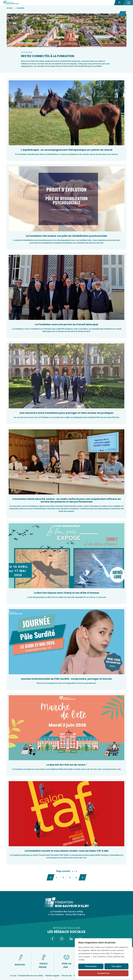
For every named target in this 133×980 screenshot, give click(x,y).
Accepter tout (103, 973)
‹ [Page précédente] (50, 877)
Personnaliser (91, 966)
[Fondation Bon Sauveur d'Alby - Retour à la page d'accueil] (11, 3)
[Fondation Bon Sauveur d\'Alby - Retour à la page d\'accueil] (66, 906)
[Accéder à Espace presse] (44, 961)
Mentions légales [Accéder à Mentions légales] (52, 976)
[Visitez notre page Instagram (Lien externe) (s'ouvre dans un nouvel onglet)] (62, 939)
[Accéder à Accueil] (9, 8)
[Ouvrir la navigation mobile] (129, 3)
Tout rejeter (116, 966)
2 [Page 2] (63, 877)
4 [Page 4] (76, 877)
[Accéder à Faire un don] (66, 961)
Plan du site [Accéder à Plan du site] (67, 976)
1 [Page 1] (57, 877)
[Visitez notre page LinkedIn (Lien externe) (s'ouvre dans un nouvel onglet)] (71, 939)
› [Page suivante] (83, 877)
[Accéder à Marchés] (21, 960)
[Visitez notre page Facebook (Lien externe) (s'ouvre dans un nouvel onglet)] (52, 939)
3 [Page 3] (70, 877)
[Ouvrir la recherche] (119, 3)
